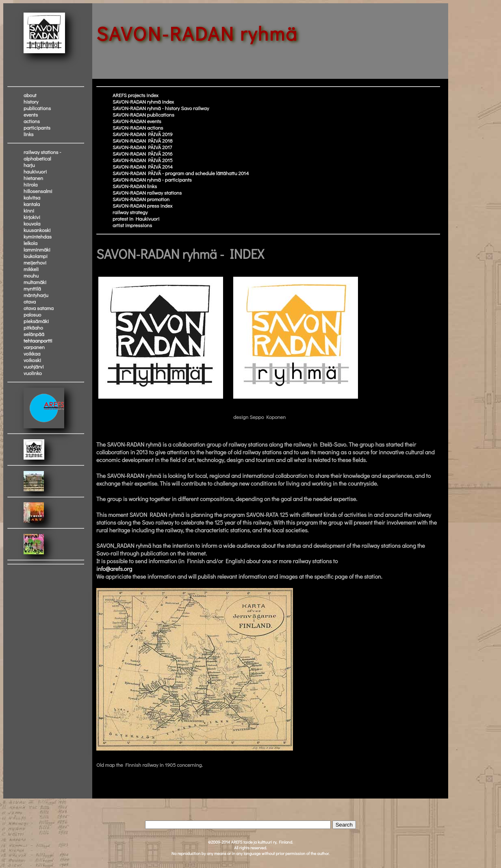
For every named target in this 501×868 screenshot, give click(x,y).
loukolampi (36, 256)
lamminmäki (37, 250)
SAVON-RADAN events (137, 121)
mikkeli (31, 269)
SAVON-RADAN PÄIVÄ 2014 (143, 167)
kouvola (32, 224)
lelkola (30, 243)
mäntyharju (36, 295)
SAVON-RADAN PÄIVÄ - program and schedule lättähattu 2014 (181, 173)
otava (30, 302)
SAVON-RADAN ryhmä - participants (152, 180)
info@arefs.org (114, 569)
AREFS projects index (136, 95)
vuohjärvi (34, 367)
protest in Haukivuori (136, 219)
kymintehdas (38, 237)
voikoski (32, 360)
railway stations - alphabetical (42, 155)
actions (32, 121)
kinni (29, 210)
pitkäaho (33, 328)
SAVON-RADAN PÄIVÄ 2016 (142, 154)
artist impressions (132, 225)
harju (29, 165)
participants (37, 128)
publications (37, 108)
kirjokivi (32, 217)
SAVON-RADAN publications (143, 115)
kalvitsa (32, 197)
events (31, 115)
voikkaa (32, 354)
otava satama (39, 308)
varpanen (34, 347)
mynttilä (32, 289)
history (31, 102)
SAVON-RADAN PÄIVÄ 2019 (143, 134)
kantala (32, 204)
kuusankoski (37, 230)
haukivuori (35, 171)
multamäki (35, 282)
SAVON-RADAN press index (142, 206)
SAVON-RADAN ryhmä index (143, 102)
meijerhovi (35, 263)
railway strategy (130, 212)
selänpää (34, 334)
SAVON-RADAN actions (138, 128)
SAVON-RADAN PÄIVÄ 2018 (142, 141)
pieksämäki (36, 321)
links (28, 134)
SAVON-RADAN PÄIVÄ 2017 (142, 147)
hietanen (33, 178)
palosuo (32, 315)
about (30, 95)
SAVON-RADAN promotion (141, 199)
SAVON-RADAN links (135, 186)
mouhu (31, 276)
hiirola (30, 184)
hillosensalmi (38, 191)
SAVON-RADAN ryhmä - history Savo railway (161, 108)
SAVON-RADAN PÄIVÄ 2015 (143, 160)
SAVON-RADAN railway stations (147, 193)
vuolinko (33, 373)
